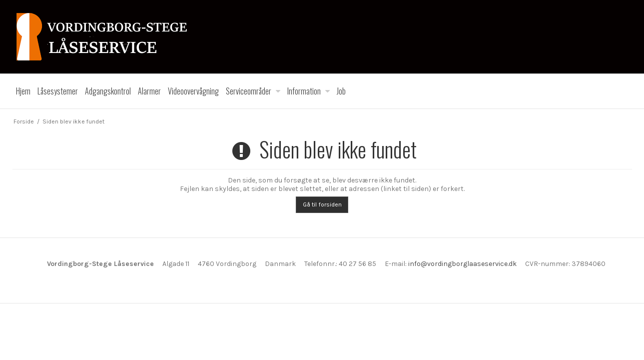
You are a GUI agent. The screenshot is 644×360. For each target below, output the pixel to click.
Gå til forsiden (322, 204)
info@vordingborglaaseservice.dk (462, 264)
